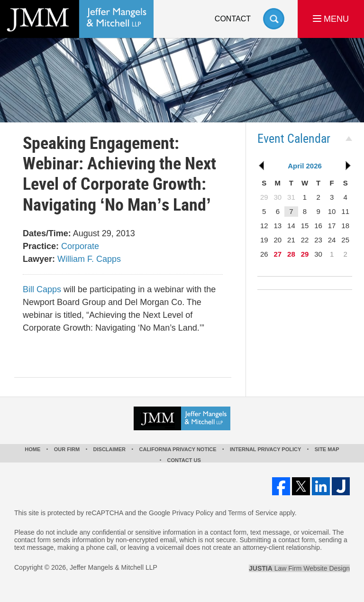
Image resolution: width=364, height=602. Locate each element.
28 (291, 254)
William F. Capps (89, 259)
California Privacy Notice (178, 449)
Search (274, 19)
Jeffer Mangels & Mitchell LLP (114, 567)
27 (278, 254)
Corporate (80, 246)
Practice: (41, 246)
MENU (331, 19)
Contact (233, 19)
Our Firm (67, 449)
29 (305, 254)
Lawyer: (39, 259)
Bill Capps (42, 289)
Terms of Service (253, 513)
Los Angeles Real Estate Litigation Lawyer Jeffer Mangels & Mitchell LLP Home (77, 19)
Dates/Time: (47, 233)
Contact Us (184, 460)
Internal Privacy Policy (265, 449)
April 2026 (305, 166)
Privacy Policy (193, 513)
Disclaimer (109, 449)
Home (32, 449)
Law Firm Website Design (299, 568)
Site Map (327, 449)
